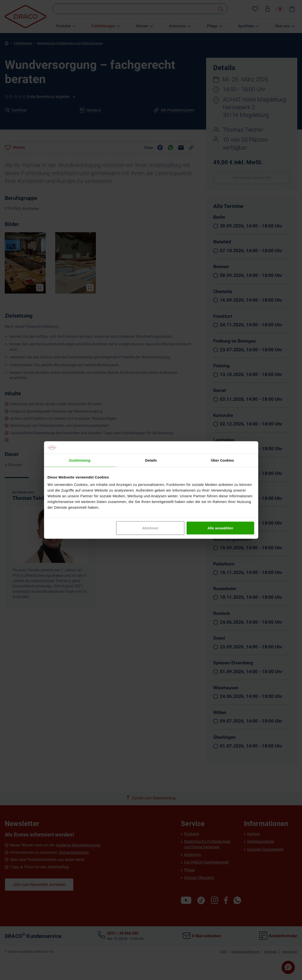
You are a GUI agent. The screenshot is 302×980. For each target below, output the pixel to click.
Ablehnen (150, 528)
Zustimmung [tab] (79, 460)
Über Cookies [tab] (222, 460)
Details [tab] (151, 460)
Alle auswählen (220, 528)
